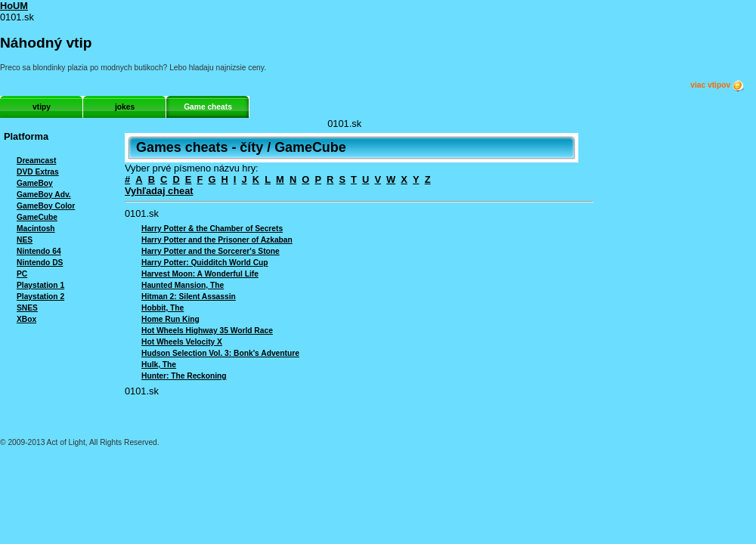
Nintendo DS (40, 263)
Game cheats (208, 107)
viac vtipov (717, 85)
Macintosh (36, 229)
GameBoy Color (46, 206)
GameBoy (35, 183)
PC (22, 274)
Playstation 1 (40, 285)
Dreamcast (36, 161)
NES (25, 240)
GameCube (37, 217)
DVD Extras (38, 172)
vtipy (42, 107)
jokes (125, 107)
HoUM (14, 6)
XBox (26, 319)
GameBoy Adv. (44, 195)
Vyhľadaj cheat (159, 191)
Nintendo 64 (39, 251)
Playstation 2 (40, 297)
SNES (27, 308)
